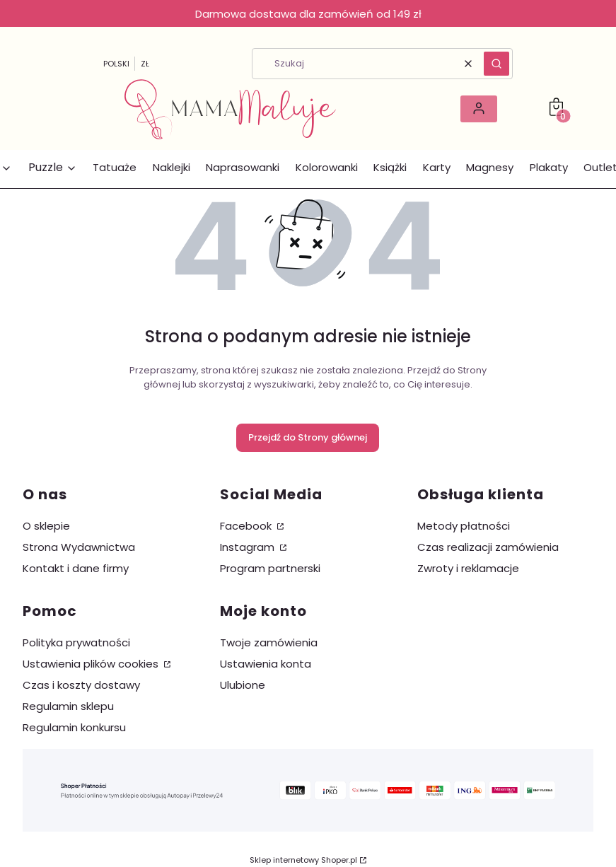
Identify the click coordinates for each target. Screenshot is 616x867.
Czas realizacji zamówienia (488, 547)
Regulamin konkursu (74, 727)
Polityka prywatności (76, 642)
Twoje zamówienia (269, 642)
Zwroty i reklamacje (468, 568)
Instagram (249, 547)
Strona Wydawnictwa (79, 547)
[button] (496, 64)
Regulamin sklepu (68, 706)
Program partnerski (270, 568)
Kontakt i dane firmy (76, 568)
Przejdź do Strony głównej (308, 437)
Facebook (247, 526)
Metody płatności (464, 526)
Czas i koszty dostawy (81, 685)
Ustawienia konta (266, 664)
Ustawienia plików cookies (92, 664)
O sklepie (46, 526)
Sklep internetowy (303, 860)
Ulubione (243, 685)
